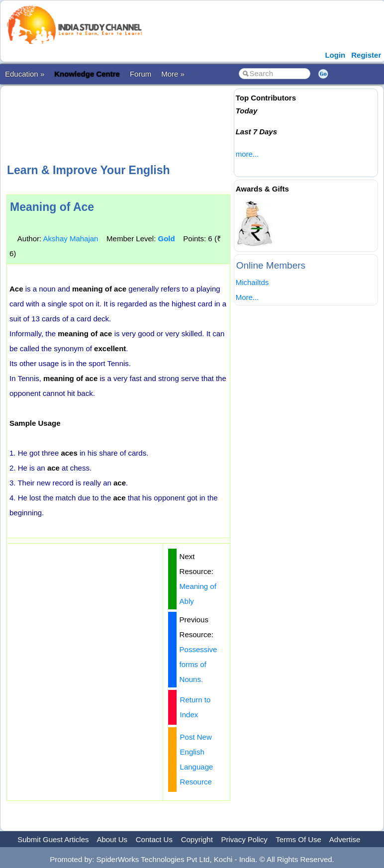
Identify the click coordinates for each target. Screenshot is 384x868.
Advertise (345, 839)
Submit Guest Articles (53, 839)
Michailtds (252, 282)
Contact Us (154, 839)
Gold (167, 239)
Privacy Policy (244, 839)
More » (173, 74)
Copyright (197, 839)
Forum (141, 74)
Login (335, 55)
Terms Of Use (298, 839)
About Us (112, 839)
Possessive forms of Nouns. (198, 664)
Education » (25, 74)
